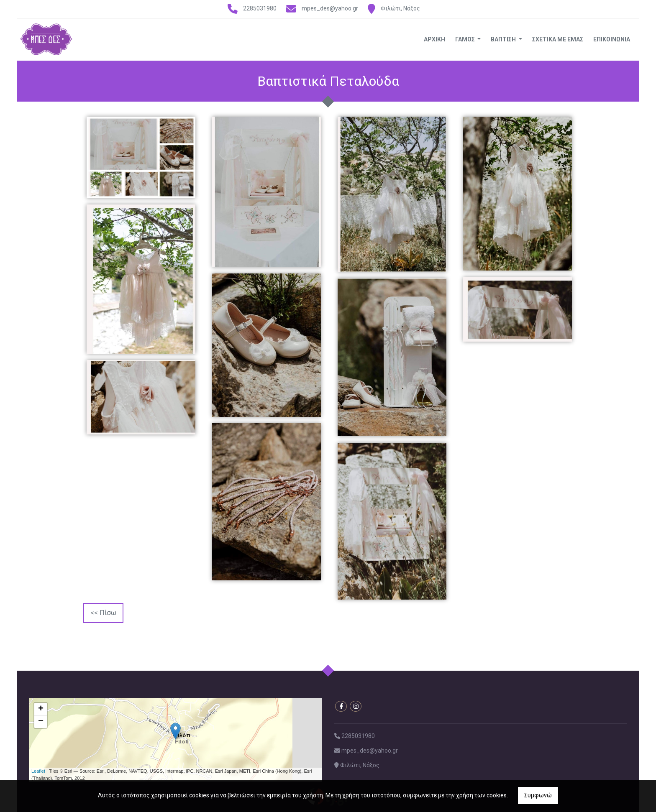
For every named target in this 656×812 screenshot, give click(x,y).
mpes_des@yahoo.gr (330, 8)
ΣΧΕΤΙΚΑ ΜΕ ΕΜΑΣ (558, 39)
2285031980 (260, 8)
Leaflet (38, 771)
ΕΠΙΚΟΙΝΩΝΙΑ (612, 39)
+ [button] (41, 709)
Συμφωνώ (538, 795)
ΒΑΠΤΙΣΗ (504, 39)
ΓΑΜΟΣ (466, 39)
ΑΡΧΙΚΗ (434, 39)
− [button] (41, 722)
